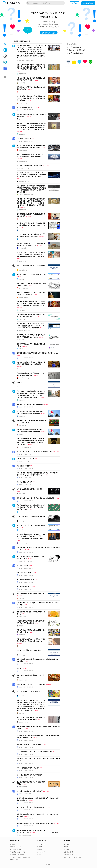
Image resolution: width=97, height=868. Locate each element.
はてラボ (40, 847)
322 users (43, 768)
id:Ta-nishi (22, 713)
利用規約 (13, 844)
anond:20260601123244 (26, 778)
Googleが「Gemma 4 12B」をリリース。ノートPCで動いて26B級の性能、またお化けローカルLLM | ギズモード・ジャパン (31, 175)
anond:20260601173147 (26, 754)
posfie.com (22, 319)
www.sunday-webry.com (26, 561)
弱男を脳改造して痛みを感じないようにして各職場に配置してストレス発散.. (38, 660)
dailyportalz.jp (23, 103)
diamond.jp (22, 83)
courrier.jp (21, 512)
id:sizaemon (22, 425)
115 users (24, 614)
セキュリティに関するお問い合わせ (20, 857)
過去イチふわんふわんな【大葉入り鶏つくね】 (30, 676)
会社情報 (66, 844)
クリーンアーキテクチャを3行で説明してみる (31, 526)
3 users (32, 632)
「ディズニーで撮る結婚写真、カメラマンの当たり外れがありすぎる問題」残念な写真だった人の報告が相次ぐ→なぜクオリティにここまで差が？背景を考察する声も (31, 394)
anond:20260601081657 (26, 810)
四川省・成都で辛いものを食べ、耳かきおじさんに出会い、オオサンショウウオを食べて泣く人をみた (31, 98)
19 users (26, 728)
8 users (37, 580)
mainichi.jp (22, 239)
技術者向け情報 (68, 852)
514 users (37, 459)
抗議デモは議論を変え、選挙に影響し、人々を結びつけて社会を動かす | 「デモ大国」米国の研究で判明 (31, 507)
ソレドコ (40, 854)
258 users (19, 179)
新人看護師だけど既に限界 (25, 580)
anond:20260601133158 (26, 770)
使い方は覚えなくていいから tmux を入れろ (31, 274)
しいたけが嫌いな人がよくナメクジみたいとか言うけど (35, 752)
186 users (24, 346)
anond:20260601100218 (26, 794)
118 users (40, 245)
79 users (43, 148)
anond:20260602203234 (26, 607)
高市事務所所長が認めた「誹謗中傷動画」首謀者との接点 (31, 215)
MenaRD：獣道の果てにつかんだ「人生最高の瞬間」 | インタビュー (31, 293)
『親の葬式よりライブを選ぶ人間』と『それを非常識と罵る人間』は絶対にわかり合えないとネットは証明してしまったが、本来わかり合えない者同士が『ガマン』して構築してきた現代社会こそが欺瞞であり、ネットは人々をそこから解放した (31, 705)
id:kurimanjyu (23, 616)
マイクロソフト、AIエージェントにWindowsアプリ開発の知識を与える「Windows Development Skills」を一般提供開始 (31, 326)
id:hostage (22, 521)
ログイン (75, 3)
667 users (47, 475)
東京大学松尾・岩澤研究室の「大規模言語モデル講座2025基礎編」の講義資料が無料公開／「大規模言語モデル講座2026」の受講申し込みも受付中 (31, 189)
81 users (33, 832)
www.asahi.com (23, 161)
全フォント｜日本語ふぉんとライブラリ (30, 166)
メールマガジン (42, 852)
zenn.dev (21, 279)
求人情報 (66, 849)
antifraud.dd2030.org (25, 835)
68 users (28, 216)
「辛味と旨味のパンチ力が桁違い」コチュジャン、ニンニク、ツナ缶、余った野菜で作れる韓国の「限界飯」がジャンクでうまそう (31, 304)
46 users (19, 71)
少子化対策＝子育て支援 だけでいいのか (30, 807)
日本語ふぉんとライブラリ (25, 459)
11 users (19, 355)
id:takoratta (22, 494)
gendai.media (23, 219)
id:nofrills (21, 646)
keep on (19, 382)
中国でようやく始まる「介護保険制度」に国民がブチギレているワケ (31, 79)
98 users (46, 404)
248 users (27, 549)
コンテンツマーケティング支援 (73, 857)
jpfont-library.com (24, 168)
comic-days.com (23, 288)
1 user (24, 784)
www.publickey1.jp (24, 331)
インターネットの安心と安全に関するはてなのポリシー (79, 49)
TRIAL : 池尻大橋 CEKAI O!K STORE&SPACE (31, 516)
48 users (30, 445)
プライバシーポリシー (16, 847)
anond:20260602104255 (26, 664)
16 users (26, 816)
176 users (19, 159)
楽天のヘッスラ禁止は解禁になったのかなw (31, 265)
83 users (40, 317)
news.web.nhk (23, 248)
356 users (19, 596)
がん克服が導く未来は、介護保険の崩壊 (30, 404)
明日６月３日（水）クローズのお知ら (29, 650)
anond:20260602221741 (26, 582)
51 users (35, 710)
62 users (30, 116)
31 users (21, 227)
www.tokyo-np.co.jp (24, 543)
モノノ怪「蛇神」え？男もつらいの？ (29, 691)
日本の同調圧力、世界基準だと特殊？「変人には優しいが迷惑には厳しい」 (31, 316)
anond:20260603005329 (26, 568)
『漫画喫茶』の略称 (23, 466)
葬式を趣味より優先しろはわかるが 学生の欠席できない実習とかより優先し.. (38, 727)
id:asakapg (22, 655)
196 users (56, 823)
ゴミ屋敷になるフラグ (24, 138)
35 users (35, 295)
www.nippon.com (24, 92)
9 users (25, 668)
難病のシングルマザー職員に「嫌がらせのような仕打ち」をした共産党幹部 (31, 718)
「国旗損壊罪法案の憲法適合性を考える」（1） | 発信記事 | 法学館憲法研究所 (30, 431)
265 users (47, 807)
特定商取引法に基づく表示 (18, 852)
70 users (26, 661)
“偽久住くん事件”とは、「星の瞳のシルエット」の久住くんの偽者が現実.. (38, 760)
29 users (37, 623)
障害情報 (40, 849)
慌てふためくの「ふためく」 (26, 107)
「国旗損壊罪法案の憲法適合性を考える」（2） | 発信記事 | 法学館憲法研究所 (30, 412)
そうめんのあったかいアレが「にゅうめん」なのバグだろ (35, 498)
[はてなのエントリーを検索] (45, 3)
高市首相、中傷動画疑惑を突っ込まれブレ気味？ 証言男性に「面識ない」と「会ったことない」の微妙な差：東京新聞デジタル (31, 536)
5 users (38, 107)
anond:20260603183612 (26, 407)
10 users (34, 573)
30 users (57, 498)
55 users (21, 58)
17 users (44, 745)
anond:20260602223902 (26, 575)
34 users (19, 276)
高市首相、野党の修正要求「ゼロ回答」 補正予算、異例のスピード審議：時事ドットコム (31, 225)
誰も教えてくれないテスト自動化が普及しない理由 (31, 345)
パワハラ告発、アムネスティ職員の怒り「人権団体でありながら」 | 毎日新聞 (31, 235)
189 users (42, 397)
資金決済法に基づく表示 (17, 854)
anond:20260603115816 (26, 454)
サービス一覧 (41, 844)
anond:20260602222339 (26, 589)
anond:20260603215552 (26, 358)
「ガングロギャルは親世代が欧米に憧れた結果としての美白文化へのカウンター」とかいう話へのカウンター (38, 474)
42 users (30, 89)
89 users (35, 375)
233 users (22, 207)
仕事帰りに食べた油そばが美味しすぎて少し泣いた (31, 613)
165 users (34, 138)
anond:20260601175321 (26, 747)
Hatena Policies (15, 860)
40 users (35, 80)
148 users (56, 452)
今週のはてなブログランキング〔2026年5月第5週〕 (31, 783)
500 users (36, 738)
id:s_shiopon (22, 387)
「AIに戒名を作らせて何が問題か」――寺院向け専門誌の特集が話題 (31, 374)
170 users (43, 431)
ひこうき (19, 668)
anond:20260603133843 (26, 485)
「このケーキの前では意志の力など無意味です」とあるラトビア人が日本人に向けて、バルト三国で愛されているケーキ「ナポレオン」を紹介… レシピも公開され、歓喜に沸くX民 (31, 203)
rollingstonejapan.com (25, 447)
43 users (41, 337)
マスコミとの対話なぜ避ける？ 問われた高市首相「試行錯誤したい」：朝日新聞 (31, 363)
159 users (19, 131)
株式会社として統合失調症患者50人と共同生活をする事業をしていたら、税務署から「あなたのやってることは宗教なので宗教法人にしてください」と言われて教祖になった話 (31, 126)
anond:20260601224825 (26, 687)
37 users (33, 466)
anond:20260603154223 (26, 468)
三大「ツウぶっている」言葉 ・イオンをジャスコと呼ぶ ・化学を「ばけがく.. (38, 604)
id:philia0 (21, 696)
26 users (33, 587)
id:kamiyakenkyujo (24, 722)
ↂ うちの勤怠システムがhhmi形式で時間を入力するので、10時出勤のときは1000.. (38, 799)
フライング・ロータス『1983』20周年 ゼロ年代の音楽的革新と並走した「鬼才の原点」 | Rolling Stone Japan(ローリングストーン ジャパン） (31, 442)
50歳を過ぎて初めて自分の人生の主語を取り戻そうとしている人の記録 (31, 622)
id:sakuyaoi (22, 635)
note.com (21, 340)
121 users (46, 791)
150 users (46, 166)
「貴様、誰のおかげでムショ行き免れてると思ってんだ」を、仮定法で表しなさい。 (31, 640)
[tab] (5, 44)
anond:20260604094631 (26, 110)
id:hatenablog (23, 787)
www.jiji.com (22, 230)
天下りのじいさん (22, 565)
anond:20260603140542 (26, 478)
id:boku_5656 (23, 680)
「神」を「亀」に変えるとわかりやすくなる (31, 684)
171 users (36, 482)
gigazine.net (22, 261)
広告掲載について (69, 854)
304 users (28, 605)
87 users (30, 286)
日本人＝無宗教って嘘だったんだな (28, 768)
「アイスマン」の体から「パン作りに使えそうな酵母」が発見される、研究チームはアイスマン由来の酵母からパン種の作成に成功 (31, 254)
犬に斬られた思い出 (23, 587)
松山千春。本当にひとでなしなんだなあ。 (30, 775)
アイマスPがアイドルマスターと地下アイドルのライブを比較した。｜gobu (31, 336)
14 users (25, 761)
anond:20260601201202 (26, 731)
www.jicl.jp (22, 416)
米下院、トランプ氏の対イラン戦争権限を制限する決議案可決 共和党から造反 (31, 146)
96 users (30, 509)
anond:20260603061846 (26, 552)
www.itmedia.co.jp (24, 378)
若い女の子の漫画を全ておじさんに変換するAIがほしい (35, 823)
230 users (31, 565)
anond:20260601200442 (26, 740)
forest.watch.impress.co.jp (26, 195)
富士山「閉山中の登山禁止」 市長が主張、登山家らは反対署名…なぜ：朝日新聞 (31, 156)
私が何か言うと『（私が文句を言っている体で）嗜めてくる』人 (37, 353)
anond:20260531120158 (26, 826)
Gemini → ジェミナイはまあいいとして (30, 791)
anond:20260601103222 (26, 803)
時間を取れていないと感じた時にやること (30, 594)
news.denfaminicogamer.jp (26, 60)
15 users (28, 100)
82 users (47, 775)
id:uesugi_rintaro (23, 270)
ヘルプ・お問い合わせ (16, 849)
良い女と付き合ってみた (24, 482)
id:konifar (21, 598)
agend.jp (21, 119)
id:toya (21, 626)
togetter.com (22, 74)
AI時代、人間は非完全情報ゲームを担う (30, 489)
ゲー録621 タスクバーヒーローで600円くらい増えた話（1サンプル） (31, 421)
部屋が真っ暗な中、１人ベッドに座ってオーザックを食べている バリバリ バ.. (38, 815)
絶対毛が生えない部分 (24, 572)
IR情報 (66, 847)
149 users (19, 366)
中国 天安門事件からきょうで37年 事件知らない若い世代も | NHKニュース (31, 244)
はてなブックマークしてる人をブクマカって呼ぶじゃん (35, 452)
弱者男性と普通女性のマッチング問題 (29, 745)
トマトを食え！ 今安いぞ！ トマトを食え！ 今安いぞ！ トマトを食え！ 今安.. (38, 548)
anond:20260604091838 (26, 141)
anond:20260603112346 (26, 501)
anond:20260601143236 (26, 763)
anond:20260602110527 (26, 671)
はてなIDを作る (88, 3)
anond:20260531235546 (26, 819)
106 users (41, 236)
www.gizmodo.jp (24, 181)
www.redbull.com (24, 297)
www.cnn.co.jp (23, 150)
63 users (19, 540)
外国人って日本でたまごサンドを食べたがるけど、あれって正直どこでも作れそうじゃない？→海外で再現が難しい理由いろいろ (31, 67)
